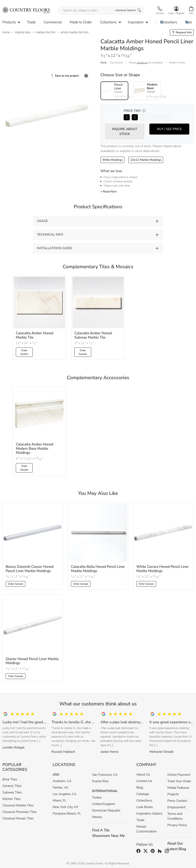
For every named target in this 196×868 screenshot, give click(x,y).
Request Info (182, 32)
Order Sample (83, 352)
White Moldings (113, 160)
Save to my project (65, 76)
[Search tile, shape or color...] (101, 10)
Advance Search (128, 10)
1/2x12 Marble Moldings (146, 160)
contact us (142, 63)
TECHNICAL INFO (50, 235)
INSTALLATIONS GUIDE (54, 248)
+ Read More (109, 192)
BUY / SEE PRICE (169, 129)
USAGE (42, 221)
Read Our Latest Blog (177, 846)
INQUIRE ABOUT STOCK (125, 131)
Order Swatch (24, 352)
